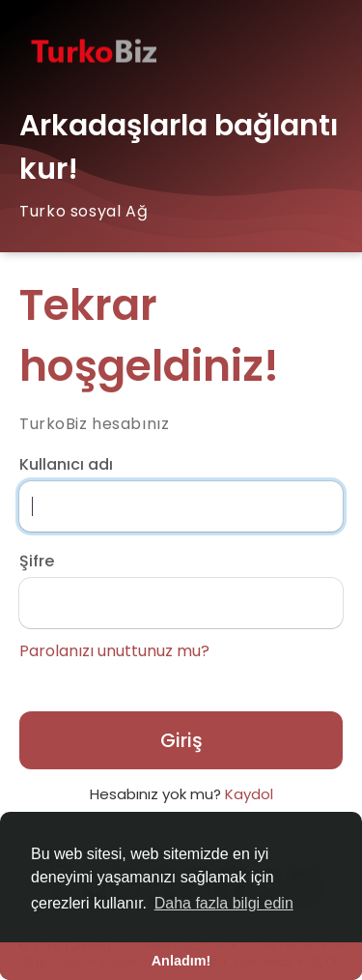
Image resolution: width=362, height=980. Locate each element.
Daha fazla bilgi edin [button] (224, 903)
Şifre (37, 562)
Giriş (181, 740)
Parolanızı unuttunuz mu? (114, 651)
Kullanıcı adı (66, 465)
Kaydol (249, 794)
